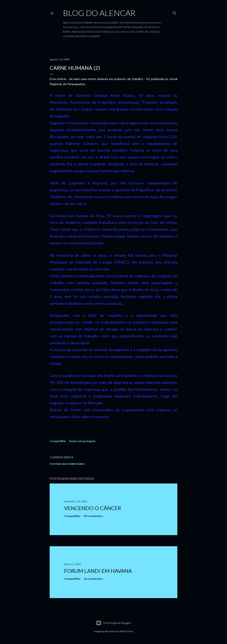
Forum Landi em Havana (98, 571)
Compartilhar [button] (58, 441)
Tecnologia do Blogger (114, 623)
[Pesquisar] (175, 12)
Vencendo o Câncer (93, 508)
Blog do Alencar (99, 13)
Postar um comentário (67, 464)
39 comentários (93, 516)
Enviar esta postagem (82, 441)
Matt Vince (126, 631)
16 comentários (93, 579)
